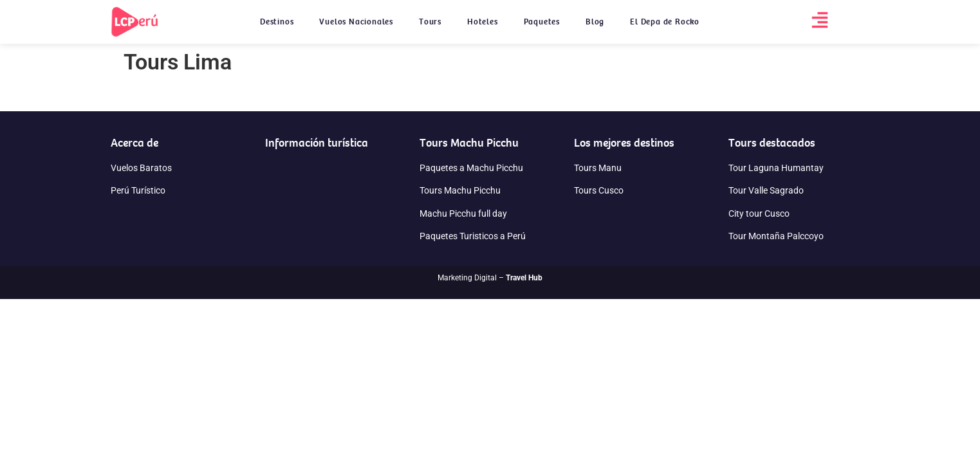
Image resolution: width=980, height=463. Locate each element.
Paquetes (542, 22)
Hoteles (483, 22)
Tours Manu (598, 168)
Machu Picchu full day (463, 213)
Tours (430, 22)
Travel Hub (524, 278)
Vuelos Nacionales (356, 22)
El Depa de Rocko (665, 22)
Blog (595, 22)
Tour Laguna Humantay (776, 168)
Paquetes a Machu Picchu (471, 168)
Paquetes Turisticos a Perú (473, 236)
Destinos (277, 22)
